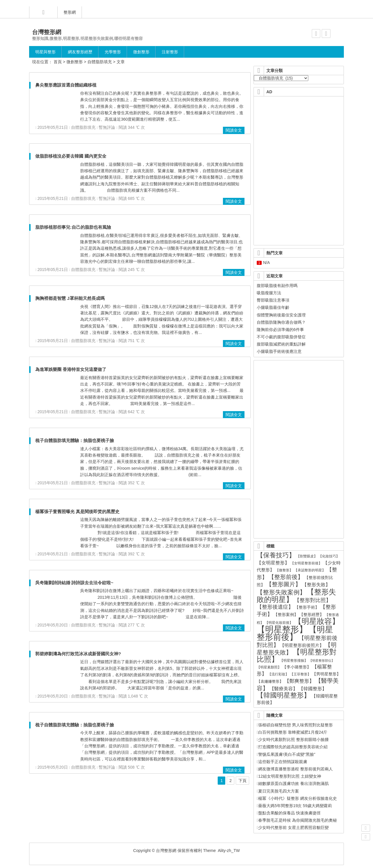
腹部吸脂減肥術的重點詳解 (281, 344)
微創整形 (141, 52)
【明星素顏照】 (269, 667)
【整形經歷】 (312, 615)
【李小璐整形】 (297, 667)
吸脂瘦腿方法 (269, 293)
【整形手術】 (307, 607)
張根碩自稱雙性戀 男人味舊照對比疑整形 (295, 725)
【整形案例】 (286, 615)
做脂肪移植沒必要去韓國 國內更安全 (71, 156)
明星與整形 (45, 52)
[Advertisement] (299, 134)
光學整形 (113, 52)
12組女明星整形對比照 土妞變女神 (289, 776)
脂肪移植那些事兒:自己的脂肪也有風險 (73, 227)
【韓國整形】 (313, 689)
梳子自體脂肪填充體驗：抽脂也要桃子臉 (75, 440)
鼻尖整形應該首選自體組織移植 (66, 85)
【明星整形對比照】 (297, 656)
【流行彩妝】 (278, 674)
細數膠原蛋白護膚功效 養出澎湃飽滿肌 (293, 784)
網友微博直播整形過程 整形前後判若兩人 (295, 769)
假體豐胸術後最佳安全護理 (281, 315)
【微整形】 (284, 570)
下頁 (242, 781)
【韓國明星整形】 (284, 695)
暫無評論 (107, 127)
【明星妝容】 (317, 621)
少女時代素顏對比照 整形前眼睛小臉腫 (293, 740)
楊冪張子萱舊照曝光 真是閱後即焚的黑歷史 (77, 512)
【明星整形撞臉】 (294, 660)
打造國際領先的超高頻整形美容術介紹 (292, 747)
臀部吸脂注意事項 (273, 300)
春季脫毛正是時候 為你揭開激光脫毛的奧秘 (297, 820)
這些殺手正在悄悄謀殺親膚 (282, 762)
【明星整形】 (282, 629)
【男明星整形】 (326, 674)
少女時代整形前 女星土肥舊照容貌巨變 (293, 827)
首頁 (58, 62)
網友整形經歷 (80, 52)
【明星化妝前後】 (279, 623)
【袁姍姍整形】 (270, 681)
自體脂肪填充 (100, 62)
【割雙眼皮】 (307, 556)
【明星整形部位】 (322, 661)
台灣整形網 (47, 32)
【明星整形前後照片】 (302, 645)
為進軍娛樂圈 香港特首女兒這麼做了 (71, 369)
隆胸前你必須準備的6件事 (280, 330)
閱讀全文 (234, 130)
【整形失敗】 (316, 584)
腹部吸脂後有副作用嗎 (277, 286)
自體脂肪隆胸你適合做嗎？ (281, 322)
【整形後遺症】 (275, 607)
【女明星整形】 (273, 563)
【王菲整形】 (300, 674)
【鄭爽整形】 (299, 681)
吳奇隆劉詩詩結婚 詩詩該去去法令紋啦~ (74, 583)
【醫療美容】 (284, 689)
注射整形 (170, 52)
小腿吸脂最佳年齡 (273, 307)
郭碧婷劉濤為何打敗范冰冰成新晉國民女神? (78, 654)
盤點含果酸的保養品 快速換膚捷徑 (289, 813)
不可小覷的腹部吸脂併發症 (281, 337)
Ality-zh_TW (229, 851)
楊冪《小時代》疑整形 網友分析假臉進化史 (297, 798)
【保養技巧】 (276, 555)
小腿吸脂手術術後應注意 (279, 351)
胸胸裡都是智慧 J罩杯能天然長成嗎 (70, 298)
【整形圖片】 (284, 584)
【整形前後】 (286, 577)
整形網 (70, 12)
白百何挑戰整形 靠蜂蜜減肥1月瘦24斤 (292, 732)
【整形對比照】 (313, 600)
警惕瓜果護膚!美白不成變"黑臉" (286, 754)
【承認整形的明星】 (310, 570)
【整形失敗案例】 (281, 592)
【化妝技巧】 (329, 556)
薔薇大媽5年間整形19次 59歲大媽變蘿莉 (294, 806)
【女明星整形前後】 (306, 563)
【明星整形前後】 (295, 633)
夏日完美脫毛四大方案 (278, 791)
